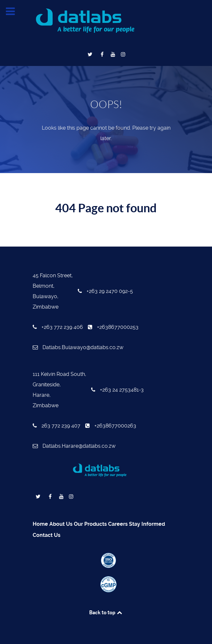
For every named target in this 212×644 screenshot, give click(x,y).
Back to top (106, 612)
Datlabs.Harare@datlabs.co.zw (74, 446)
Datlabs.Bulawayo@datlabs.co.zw (78, 347)
